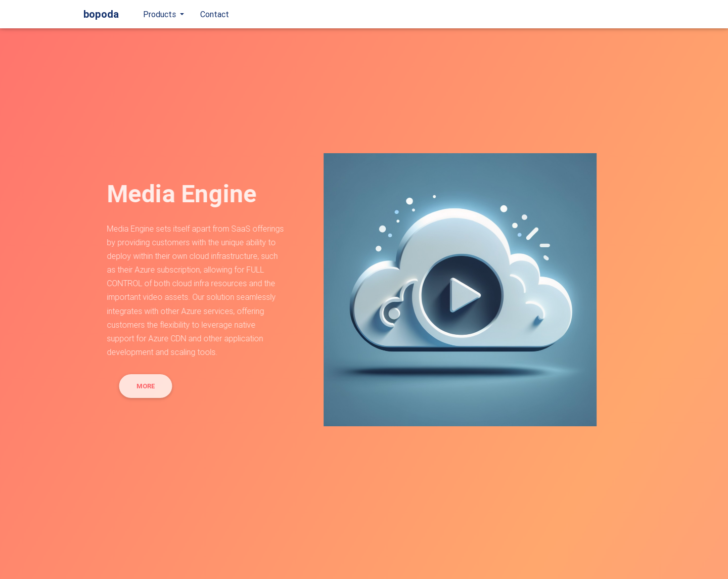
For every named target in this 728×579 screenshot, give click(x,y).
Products (161, 16)
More (141, 386)
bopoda (101, 16)
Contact (215, 16)
